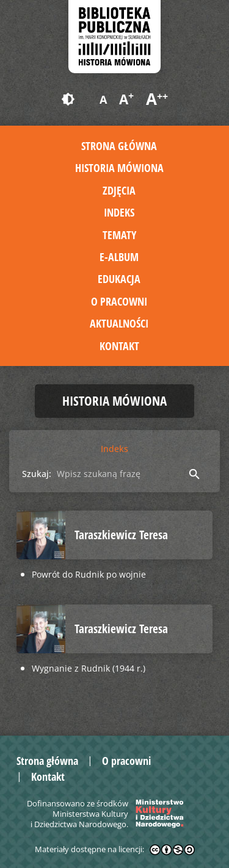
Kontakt (119, 346)
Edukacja (119, 279)
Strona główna (119, 146)
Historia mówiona (119, 168)
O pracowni (119, 301)
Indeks (119, 212)
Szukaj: (37, 474)
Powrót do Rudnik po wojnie (89, 574)
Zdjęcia (119, 190)
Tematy (119, 235)
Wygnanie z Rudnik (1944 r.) (89, 668)
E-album (119, 257)
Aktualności (119, 323)
